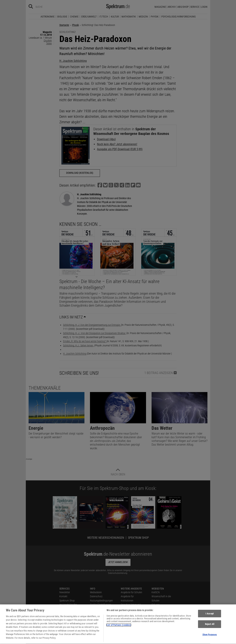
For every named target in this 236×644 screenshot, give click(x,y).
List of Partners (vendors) (119, 627)
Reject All (210, 626)
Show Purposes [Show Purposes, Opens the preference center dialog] (210, 637)
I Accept (210, 616)
